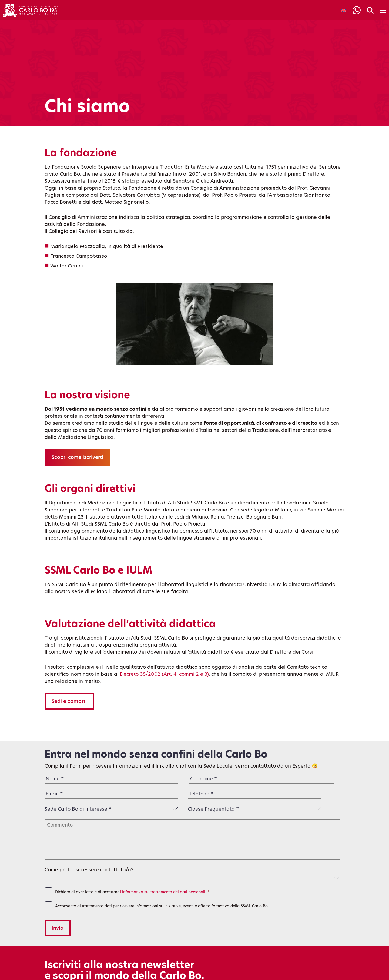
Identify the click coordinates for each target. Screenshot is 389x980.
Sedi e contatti (69, 701)
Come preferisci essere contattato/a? (89, 870)
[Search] (370, 11)
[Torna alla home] (31, 10)
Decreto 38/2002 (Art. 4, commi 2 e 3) (164, 674)
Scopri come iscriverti (77, 457)
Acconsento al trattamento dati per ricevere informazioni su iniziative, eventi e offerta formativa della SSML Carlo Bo (161, 906)
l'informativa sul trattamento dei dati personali (163, 892)
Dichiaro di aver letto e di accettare (132, 892)
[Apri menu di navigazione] (383, 10)
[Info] (357, 10)
